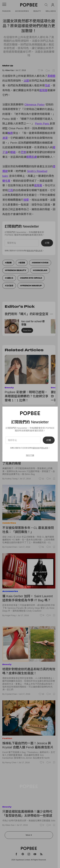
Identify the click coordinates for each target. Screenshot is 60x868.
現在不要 (30, 455)
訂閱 (49, 440)
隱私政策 (45, 448)
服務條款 (36, 448)
